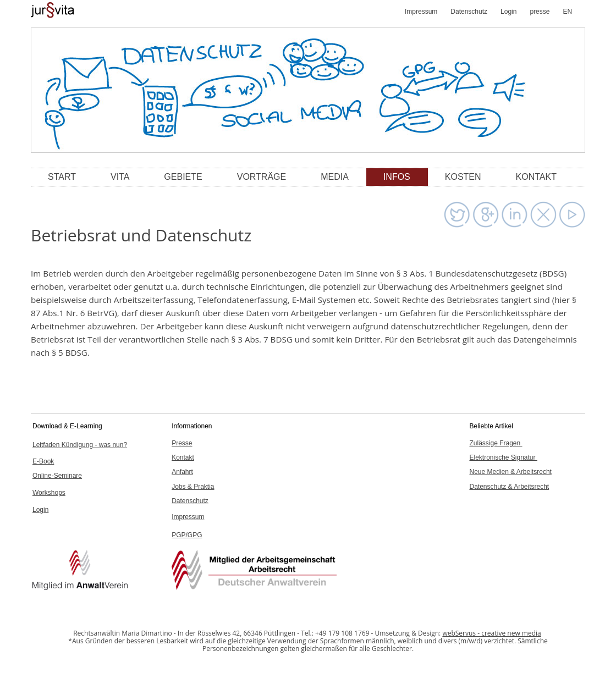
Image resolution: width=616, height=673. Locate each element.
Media (335, 177)
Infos (397, 177)
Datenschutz (469, 12)
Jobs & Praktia (193, 487)
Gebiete (183, 177)
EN (567, 12)
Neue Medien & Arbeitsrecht (510, 472)
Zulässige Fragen (496, 443)
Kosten (463, 177)
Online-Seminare (57, 476)
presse (540, 12)
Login (508, 12)
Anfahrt (182, 472)
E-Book (43, 461)
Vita (120, 177)
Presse (182, 443)
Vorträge (262, 177)
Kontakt (536, 177)
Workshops (49, 493)
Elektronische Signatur (503, 457)
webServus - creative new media (491, 633)
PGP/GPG (187, 535)
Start (62, 177)
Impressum (421, 12)
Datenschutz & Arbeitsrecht (509, 487)
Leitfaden (80, 445)
